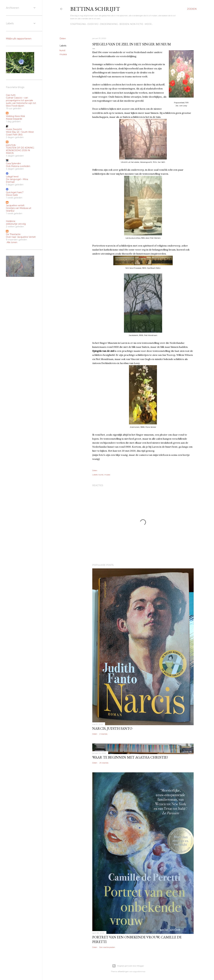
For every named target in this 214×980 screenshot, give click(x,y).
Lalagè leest (12, 177)
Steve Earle (12, 195)
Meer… (149, 24)
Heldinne (11, 221)
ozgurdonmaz (139, 971)
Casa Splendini (13, 163)
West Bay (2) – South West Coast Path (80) (20, 133)
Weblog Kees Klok (15, 116)
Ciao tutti (11, 95)
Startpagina (78, 24)
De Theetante (13, 234)
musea (63, 54)
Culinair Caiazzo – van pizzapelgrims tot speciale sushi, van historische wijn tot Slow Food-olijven (21, 102)
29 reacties (104, 763)
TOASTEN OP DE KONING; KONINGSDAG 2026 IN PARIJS (20, 150)
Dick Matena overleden (18, 166)
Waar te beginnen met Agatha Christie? (130, 757)
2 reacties (103, 734)
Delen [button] (63, 39)
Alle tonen (12, 242)
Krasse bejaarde (14, 119)
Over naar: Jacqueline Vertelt (21, 237)
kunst (62, 50)
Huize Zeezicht (14, 129)
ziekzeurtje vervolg (16, 224)
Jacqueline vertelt (15, 205)
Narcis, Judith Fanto (112, 728)
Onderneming (109, 24)
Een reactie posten (107, 947)
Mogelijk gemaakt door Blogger (128, 966)
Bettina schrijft (95, 9)
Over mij (93, 24)
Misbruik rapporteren (19, 39)
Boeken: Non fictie (131, 24)
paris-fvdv (11, 145)
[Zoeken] (192, 9)
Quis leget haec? (15, 192)
